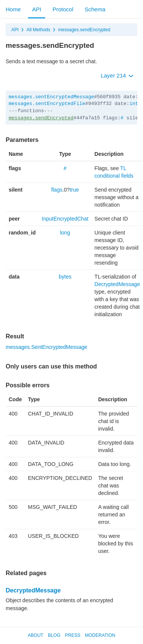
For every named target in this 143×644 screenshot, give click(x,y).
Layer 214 (117, 75)
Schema (95, 9)
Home (13, 9)
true (74, 190)
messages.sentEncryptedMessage (51, 97)
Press (73, 635)
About (36, 635)
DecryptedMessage (117, 284)
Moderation (100, 635)
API (37, 9)
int (134, 104)
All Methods (38, 30)
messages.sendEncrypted (84, 30)
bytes (65, 277)
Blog (54, 635)
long (65, 233)
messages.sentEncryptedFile (47, 104)
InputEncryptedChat (65, 219)
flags (57, 190)
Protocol (63, 9)
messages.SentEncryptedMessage (46, 347)
